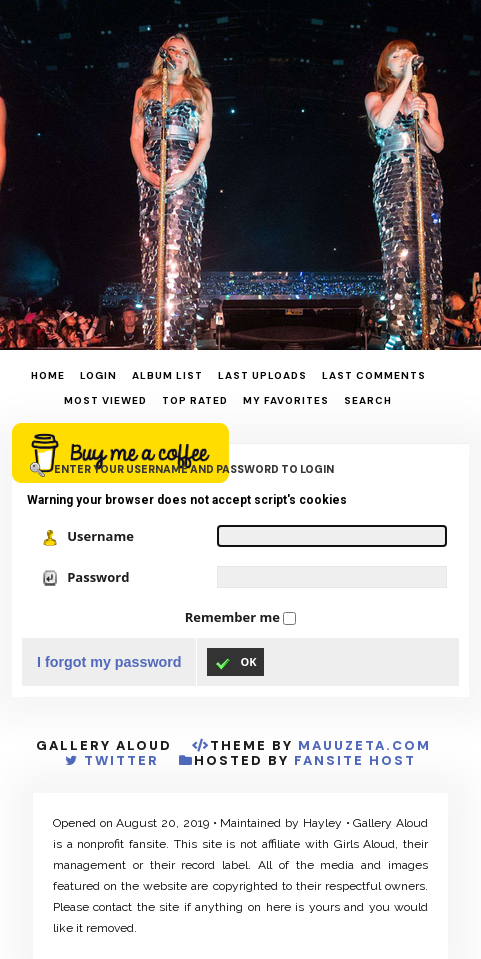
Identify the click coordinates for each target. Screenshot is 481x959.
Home (48, 375)
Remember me (234, 617)
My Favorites (286, 400)
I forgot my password (109, 662)
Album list (167, 375)
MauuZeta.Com (364, 745)
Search (368, 400)
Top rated (195, 400)
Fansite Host (355, 760)
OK (235, 662)
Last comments (374, 375)
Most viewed (105, 400)
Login (98, 375)
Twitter (121, 760)
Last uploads (262, 375)
